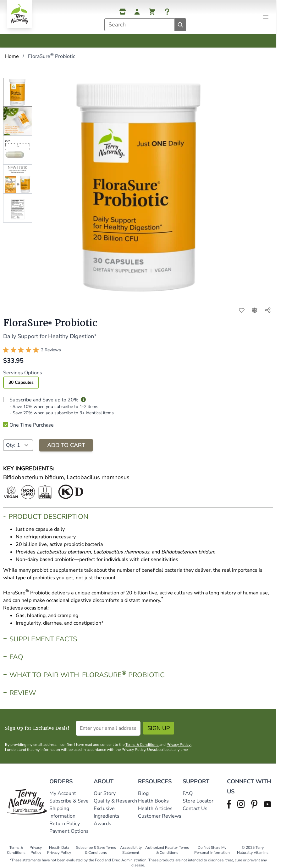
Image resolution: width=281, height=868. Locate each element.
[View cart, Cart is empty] (152, 12)
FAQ (188, 793)
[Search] (180, 25)
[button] (32, 350)
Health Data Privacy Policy (59, 850)
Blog (143, 793)
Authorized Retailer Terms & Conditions (167, 850)
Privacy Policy (179, 745)
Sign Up (159, 728)
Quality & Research (115, 801)
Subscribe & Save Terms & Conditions (96, 850)
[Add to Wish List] (242, 310)
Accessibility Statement (131, 850)
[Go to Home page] (19, 14)
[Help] (167, 12)
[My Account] (137, 12)
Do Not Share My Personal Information (212, 850)
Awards (102, 824)
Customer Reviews (160, 816)
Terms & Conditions (142, 745)
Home (12, 56)
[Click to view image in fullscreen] (141, 186)
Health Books (153, 801)
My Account (63, 793)
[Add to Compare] (255, 310)
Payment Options (69, 831)
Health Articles (155, 808)
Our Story (105, 793)
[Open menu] (266, 17)
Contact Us (195, 808)
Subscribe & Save (70, 801)
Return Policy (65, 824)
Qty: (11, 445)
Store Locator (198, 801)
